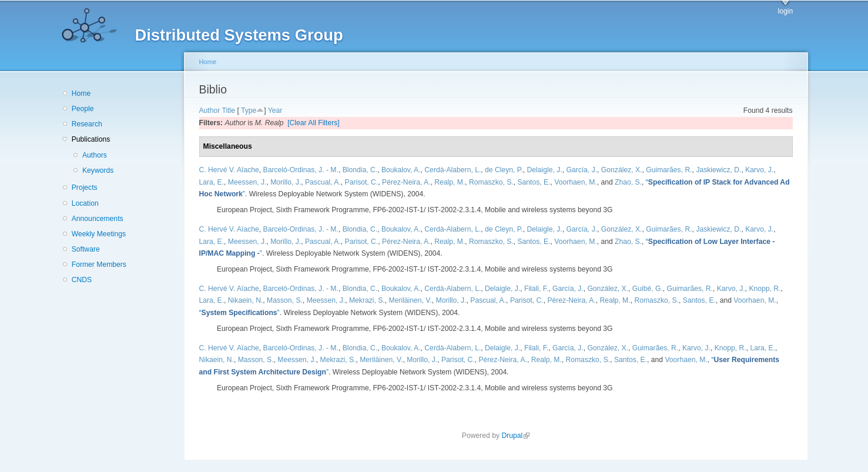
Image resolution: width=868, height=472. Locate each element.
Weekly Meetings (99, 234)
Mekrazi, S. (367, 300)
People (83, 109)
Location (85, 203)
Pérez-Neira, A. (406, 182)
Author (210, 111)
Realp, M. (450, 182)
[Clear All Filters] (314, 123)
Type (249, 111)
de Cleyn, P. (504, 170)
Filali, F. (536, 289)
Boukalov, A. (401, 170)
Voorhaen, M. (575, 182)
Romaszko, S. (491, 182)
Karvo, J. (759, 170)
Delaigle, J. (544, 170)
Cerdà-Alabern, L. (453, 170)
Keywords (98, 170)
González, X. (622, 170)
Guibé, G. (648, 289)
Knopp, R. (765, 289)
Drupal (515, 436)
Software (86, 249)
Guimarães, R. (669, 170)
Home (81, 93)
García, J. (582, 170)
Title (229, 111)
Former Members (99, 265)
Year (275, 111)
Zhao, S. (628, 182)
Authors (95, 155)
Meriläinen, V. (410, 300)
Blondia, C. (360, 170)
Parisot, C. (362, 182)
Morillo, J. (286, 182)
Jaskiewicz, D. (718, 170)
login (786, 11)
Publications (91, 139)
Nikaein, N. (245, 300)
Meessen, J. (247, 182)
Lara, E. (212, 182)
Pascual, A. (323, 182)
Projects (85, 188)
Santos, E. (534, 182)
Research (87, 124)
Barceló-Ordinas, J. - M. (301, 170)
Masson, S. (285, 300)
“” (239, 313)
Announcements (98, 219)
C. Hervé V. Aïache (229, 170)
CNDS (82, 280)
